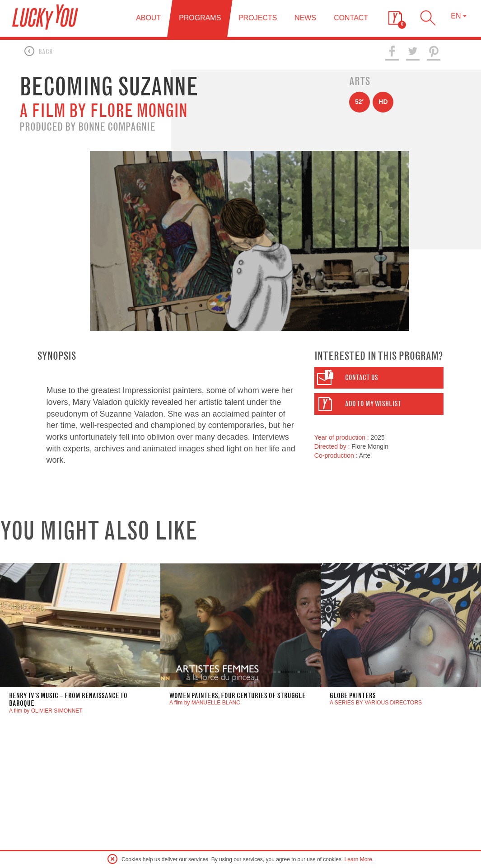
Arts (360, 84)
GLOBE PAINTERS (353, 698)
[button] (379, 380)
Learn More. (359, 859)
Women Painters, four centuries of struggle (238, 698)
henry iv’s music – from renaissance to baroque (68, 702)
